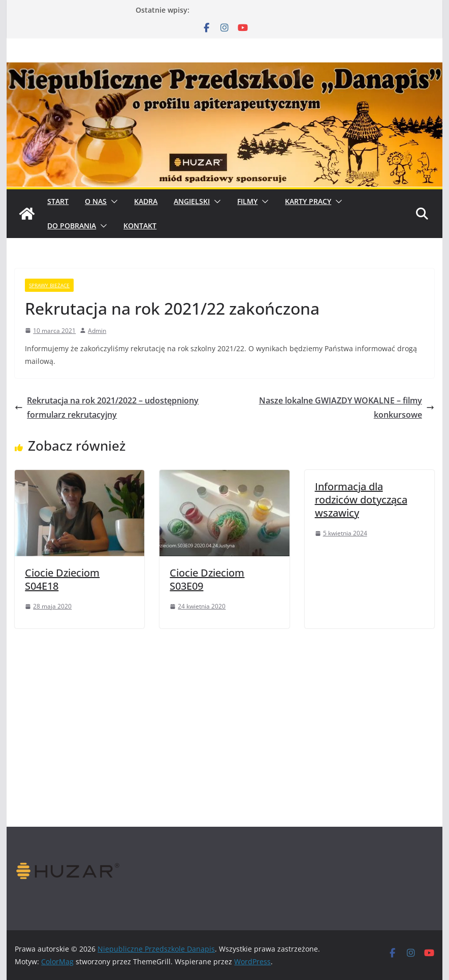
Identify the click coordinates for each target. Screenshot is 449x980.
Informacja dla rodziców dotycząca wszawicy (361, 500)
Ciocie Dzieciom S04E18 (62, 579)
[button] (112, 201)
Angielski (192, 201)
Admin (97, 331)
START (58, 201)
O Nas (96, 201)
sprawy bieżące (49, 285)
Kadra (146, 201)
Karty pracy (308, 201)
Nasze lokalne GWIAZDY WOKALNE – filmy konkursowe (347, 408)
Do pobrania (72, 226)
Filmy (247, 201)
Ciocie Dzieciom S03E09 (207, 579)
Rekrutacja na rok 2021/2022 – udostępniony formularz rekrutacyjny (107, 408)
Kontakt (140, 226)
